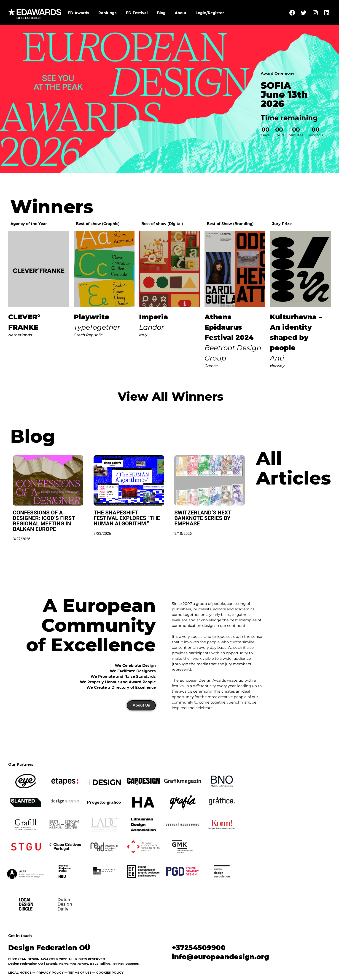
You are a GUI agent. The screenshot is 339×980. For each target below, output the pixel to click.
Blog (161, 13)
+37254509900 (199, 948)
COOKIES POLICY (110, 972)
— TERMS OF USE (78, 972)
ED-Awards (78, 13)
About (181, 13)
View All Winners (171, 397)
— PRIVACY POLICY (48, 972)
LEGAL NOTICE (20, 972)
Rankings (108, 13)
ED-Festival (137, 13)
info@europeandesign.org (220, 957)
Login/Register (210, 13)
